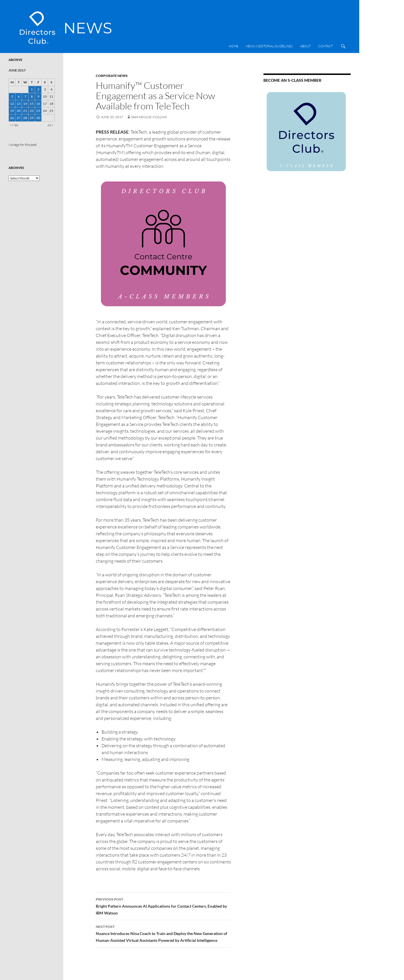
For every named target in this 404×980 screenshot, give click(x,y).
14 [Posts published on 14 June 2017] (25, 104)
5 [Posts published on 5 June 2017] (12, 96)
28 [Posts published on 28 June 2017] (25, 118)
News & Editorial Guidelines (269, 46)
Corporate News (112, 76)
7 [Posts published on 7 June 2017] (25, 96)
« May (14, 125)
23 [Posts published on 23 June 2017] (38, 111)
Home (234, 46)
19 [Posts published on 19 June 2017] (12, 111)
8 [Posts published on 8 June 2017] (32, 96)
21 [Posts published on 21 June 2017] (25, 111)
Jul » (50, 125)
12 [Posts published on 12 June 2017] (12, 104)
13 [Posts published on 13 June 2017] (19, 104)
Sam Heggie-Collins (149, 117)
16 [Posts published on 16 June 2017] (38, 104)
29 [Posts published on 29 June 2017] (32, 118)
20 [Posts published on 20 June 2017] (19, 111)
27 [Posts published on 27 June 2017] (19, 118)
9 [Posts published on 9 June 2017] (38, 96)
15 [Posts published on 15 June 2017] (32, 104)
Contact (325, 46)
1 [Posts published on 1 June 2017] (32, 89)
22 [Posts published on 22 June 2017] (32, 111)
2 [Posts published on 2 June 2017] (38, 89)
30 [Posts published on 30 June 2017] (38, 118)
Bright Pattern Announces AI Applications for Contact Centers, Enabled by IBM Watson (163, 906)
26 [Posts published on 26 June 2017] (12, 118)
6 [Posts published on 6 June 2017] (19, 96)
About (305, 46)
